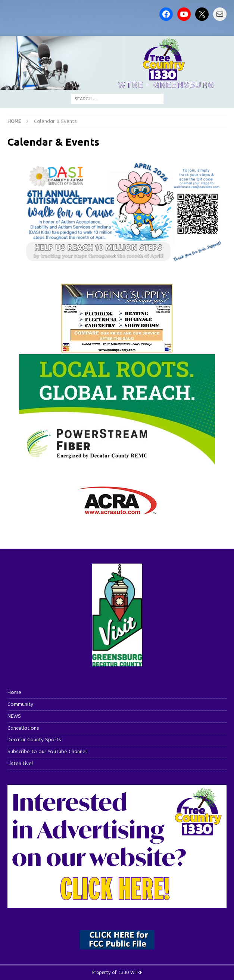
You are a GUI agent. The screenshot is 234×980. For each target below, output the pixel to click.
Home (14, 692)
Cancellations (23, 728)
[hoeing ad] (117, 349)
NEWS (14, 716)
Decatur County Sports (34, 740)
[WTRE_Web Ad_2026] (117, 462)
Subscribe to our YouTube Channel (47, 751)
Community (20, 704)
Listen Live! (20, 763)
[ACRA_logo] (117, 511)
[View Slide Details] (124, 212)
